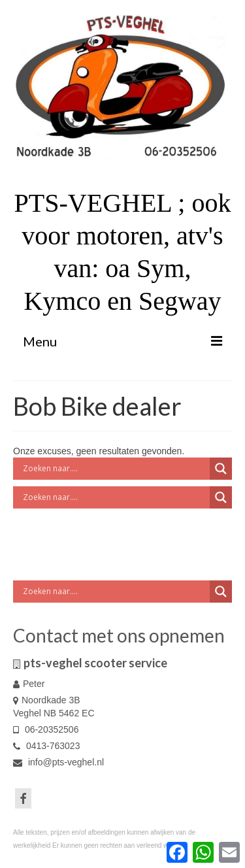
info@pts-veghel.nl (58, 762)
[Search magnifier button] (221, 469)
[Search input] (115, 469)
